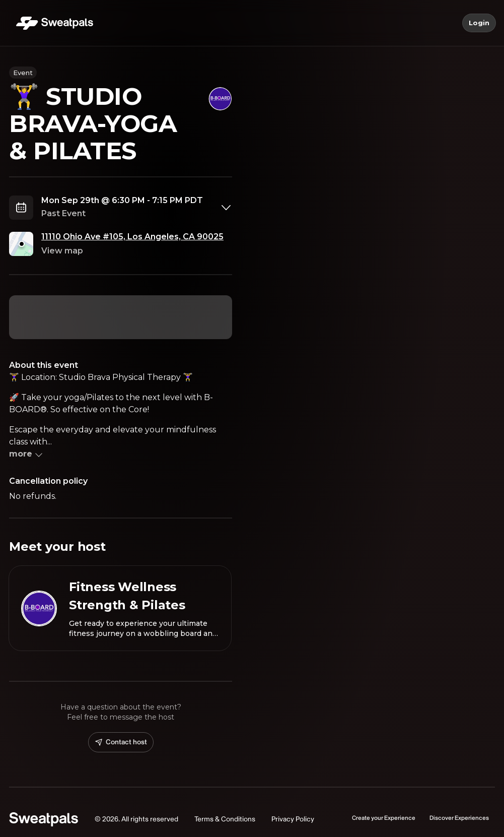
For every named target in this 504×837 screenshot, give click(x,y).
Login (479, 23)
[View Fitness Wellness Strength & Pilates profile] (120, 608)
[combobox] (137, 208)
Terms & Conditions (225, 819)
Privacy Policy (293, 819)
